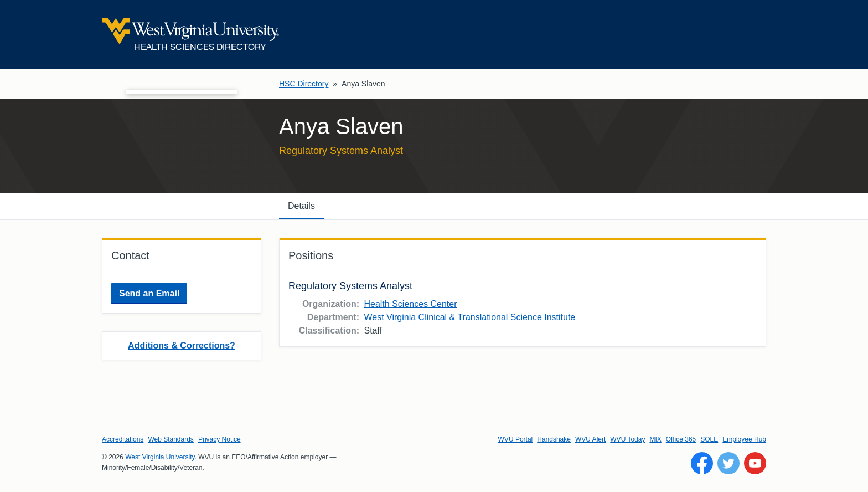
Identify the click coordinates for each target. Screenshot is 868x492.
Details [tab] (301, 206)
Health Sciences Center (410, 304)
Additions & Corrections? (182, 345)
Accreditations (123, 439)
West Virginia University (160, 457)
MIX (655, 439)
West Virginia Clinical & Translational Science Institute (469, 317)
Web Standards (171, 439)
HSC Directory (304, 84)
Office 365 (681, 439)
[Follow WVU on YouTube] (755, 463)
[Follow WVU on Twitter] (728, 463)
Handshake (554, 439)
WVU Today (627, 439)
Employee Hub (744, 439)
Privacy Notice (219, 439)
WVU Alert (590, 439)
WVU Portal (516, 439)
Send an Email (149, 293)
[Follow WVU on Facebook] (702, 463)
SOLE (709, 439)
